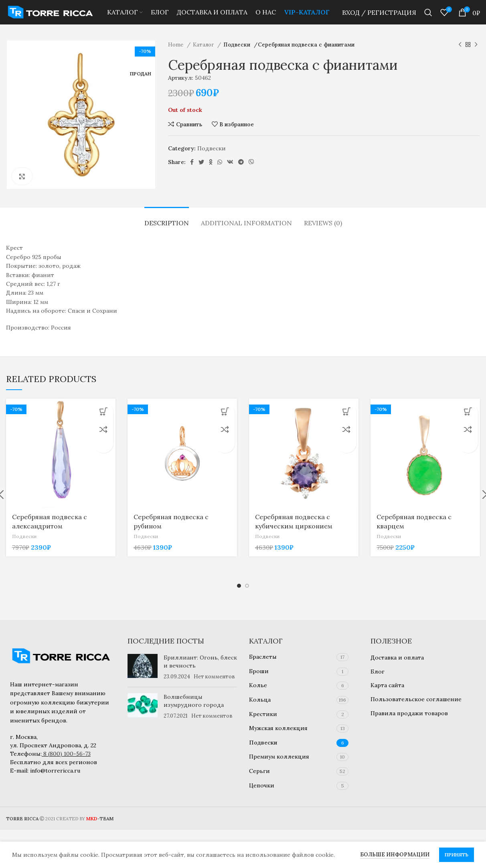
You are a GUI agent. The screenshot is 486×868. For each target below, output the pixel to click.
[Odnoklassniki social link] (211, 174)
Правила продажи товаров (409, 713)
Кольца (260, 700)
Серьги (259, 771)
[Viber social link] (251, 174)
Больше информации (395, 855)
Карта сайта (387, 685)
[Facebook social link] (192, 174)
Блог (378, 672)
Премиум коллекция (279, 757)
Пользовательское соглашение (416, 699)
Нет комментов (214, 677)
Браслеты (263, 657)
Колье (258, 685)
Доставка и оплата (397, 658)
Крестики (263, 714)
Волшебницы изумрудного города (194, 701)
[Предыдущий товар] (460, 57)
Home (176, 56)
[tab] (167, 231)
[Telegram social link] (241, 174)
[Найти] (428, 18)
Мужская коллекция (278, 728)
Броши (259, 671)
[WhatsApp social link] (220, 174)
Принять (457, 855)
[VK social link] (230, 174)
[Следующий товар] (476, 57)
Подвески (237, 56)
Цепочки (262, 785)
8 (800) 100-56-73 (67, 754)
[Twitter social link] (201, 174)
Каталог (204, 56)
